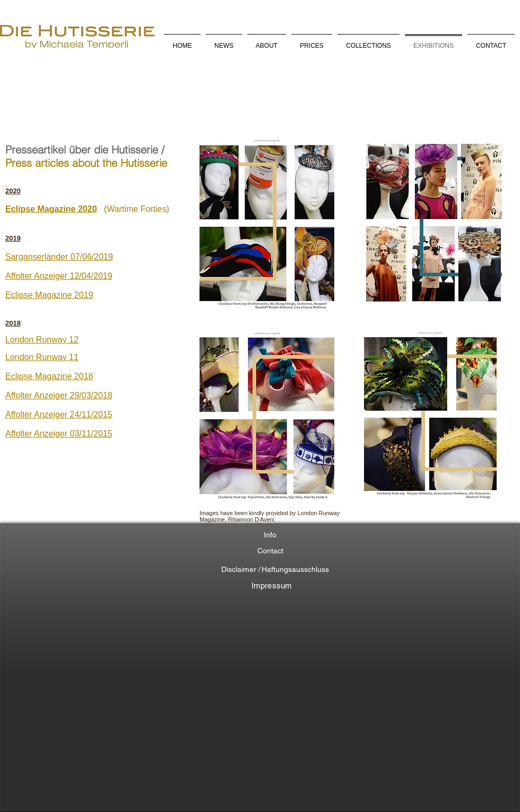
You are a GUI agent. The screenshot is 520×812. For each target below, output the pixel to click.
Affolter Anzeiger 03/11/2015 (59, 434)
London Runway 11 (42, 357)
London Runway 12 (42, 340)
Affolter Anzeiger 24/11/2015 (59, 414)
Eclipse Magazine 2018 (49, 376)
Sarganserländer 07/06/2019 (59, 257)
